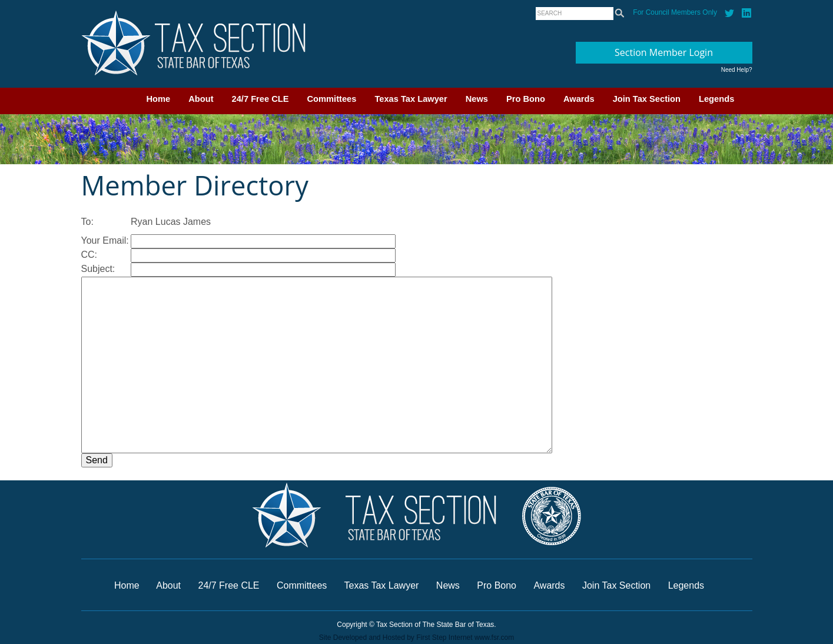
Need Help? (737, 70)
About (201, 99)
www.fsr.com (494, 638)
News (477, 99)
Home (159, 99)
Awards (579, 99)
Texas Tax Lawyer (411, 99)
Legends (716, 99)
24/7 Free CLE (260, 99)
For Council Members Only (675, 12)
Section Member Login (664, 52)
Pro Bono (526, 99)
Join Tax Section (647, 99)
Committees (332, 99)
